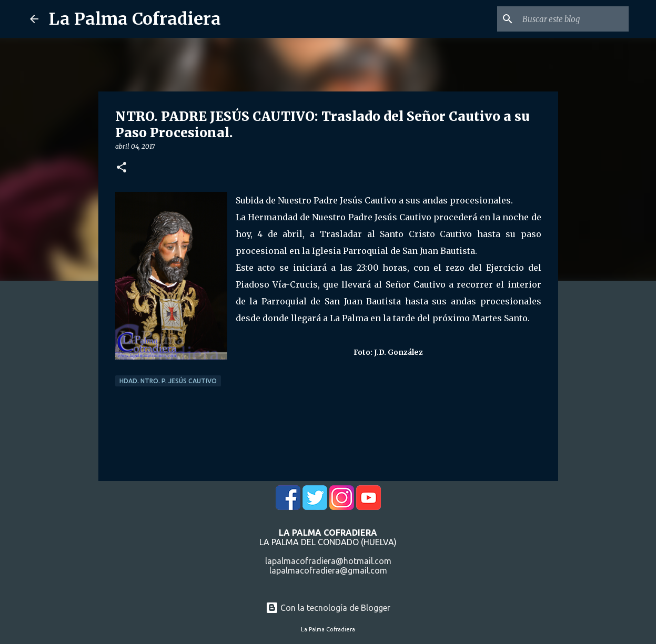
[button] (122, 168)
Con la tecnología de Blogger (328, 608)
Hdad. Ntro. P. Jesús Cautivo (168, 381)
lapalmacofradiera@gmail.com (328, 570)
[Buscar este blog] (573, 19)
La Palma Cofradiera (135, 19)
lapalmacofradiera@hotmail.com (328, 561)
